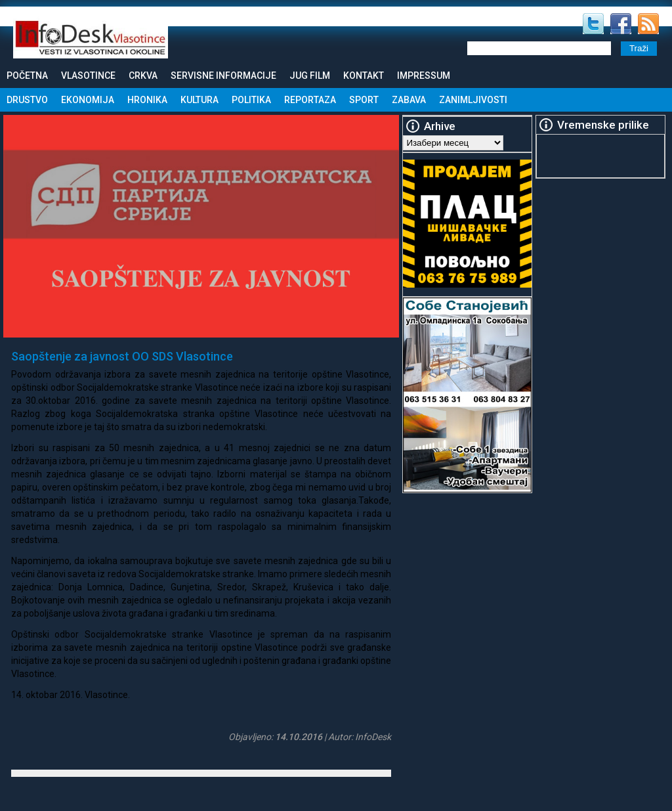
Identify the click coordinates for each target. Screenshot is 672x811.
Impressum (424, 76)
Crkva (143, 76)
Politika (251, 100)
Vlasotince (88, 76)
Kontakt (364, 76)
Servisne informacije (223, 76)
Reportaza (310, 100)
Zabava (409, 100)
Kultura (199, 100)
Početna (27, 76)
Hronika (147, 100)
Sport (364, 100)
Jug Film (310, 76)
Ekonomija (88, 100)
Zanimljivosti (473, 100)
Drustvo (27, 100)
